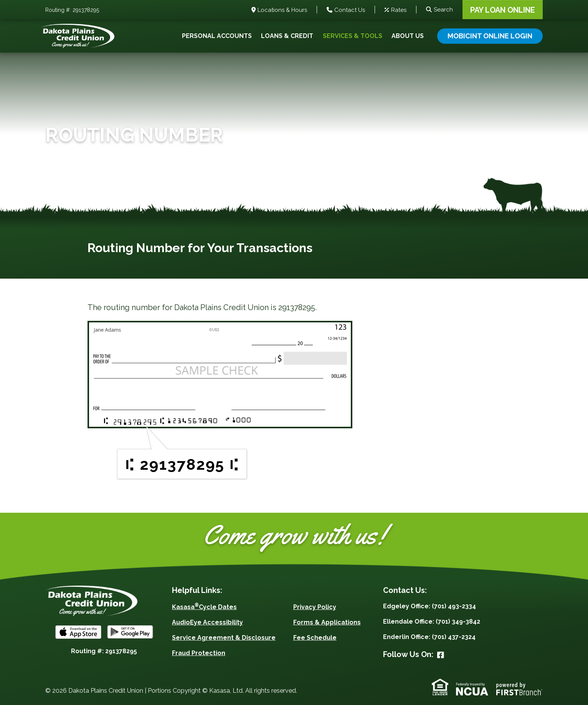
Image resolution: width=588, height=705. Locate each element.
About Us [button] (408, 36)
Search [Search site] (443, 10)
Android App (130, 632)
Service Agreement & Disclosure (224, 638)
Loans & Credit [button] (287, 36)
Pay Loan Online (503, 10)
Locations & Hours (282, 10)
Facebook (441, 655)
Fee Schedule (315, 638)
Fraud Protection (199, 653)
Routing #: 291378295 (72, 10)
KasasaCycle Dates (204, 607)
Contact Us (350, 10)
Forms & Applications (327, 622)
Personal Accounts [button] (217, 36)
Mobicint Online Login (490, 36)
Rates (399, 10)
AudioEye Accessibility (207, 622)
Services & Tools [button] (353, 36)
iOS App (78, 632)
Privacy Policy (315, 607)
